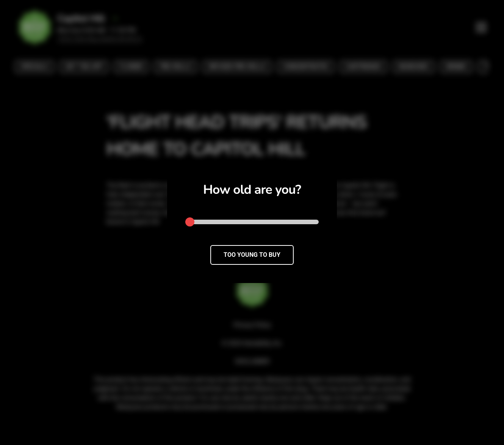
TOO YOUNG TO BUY (252, 255)
